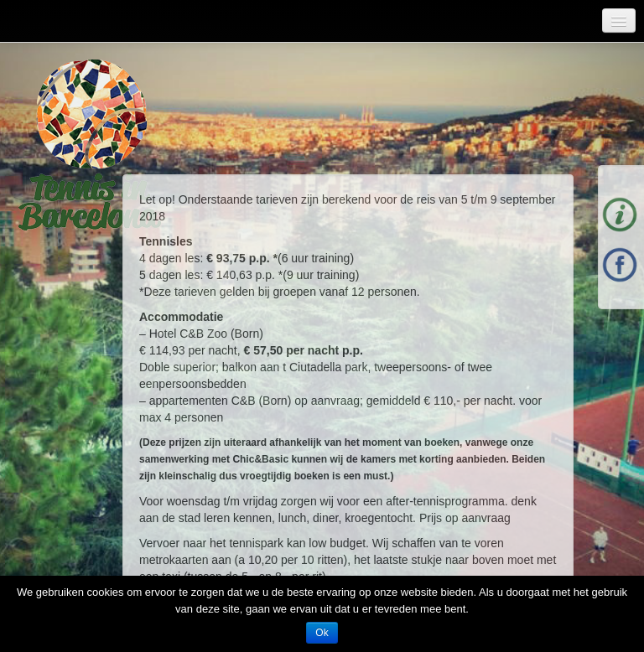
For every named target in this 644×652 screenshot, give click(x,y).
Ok (322, 633)
